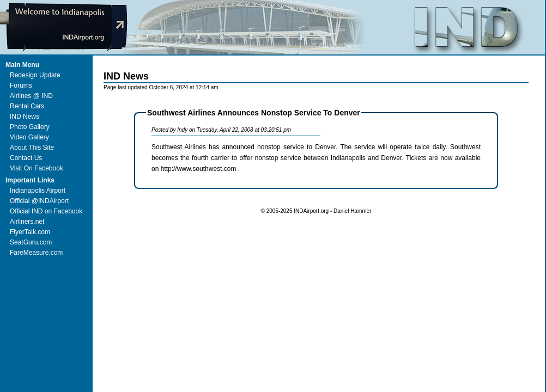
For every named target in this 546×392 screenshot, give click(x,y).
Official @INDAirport (39, 201)
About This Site (32, 148)
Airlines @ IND (31, 96)
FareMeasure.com (36, 253)
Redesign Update (35, 75)
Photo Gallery (30, 127)
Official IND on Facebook (46, 211)
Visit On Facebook (37, 168)
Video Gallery (29, 137)
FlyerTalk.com (30, 232)
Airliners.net (27, 222)
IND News (25, 117)
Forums (21, 85)
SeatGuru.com (31, 242)
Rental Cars (27, 106)
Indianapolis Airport (38, 191)
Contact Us (26, 158)
